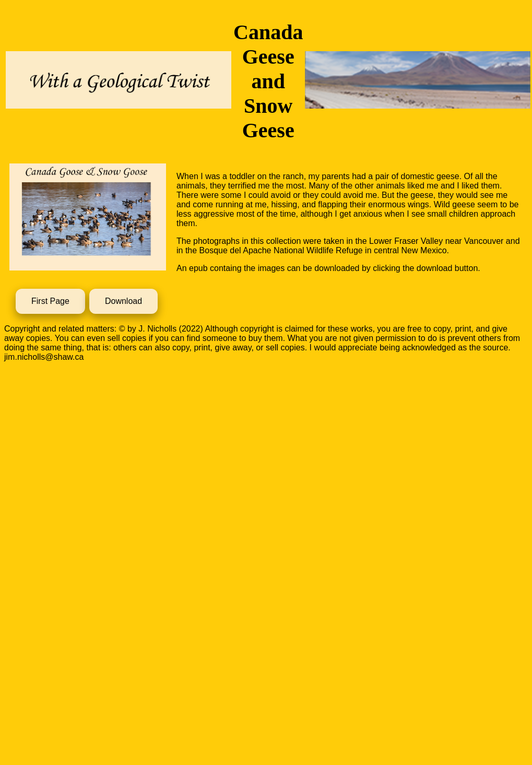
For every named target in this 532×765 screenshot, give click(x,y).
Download (123, 301)
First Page (50, 301)
